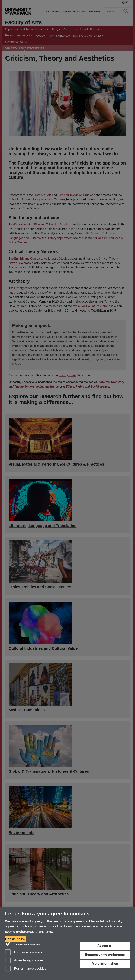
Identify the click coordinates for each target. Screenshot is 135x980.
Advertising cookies (24, 961)
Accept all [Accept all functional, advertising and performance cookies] (105, 946)
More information (105, 964)
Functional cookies (24, 953)
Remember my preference (105, 955)
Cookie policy (15, 939)
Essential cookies (23, 944)
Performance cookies (26, 969)
